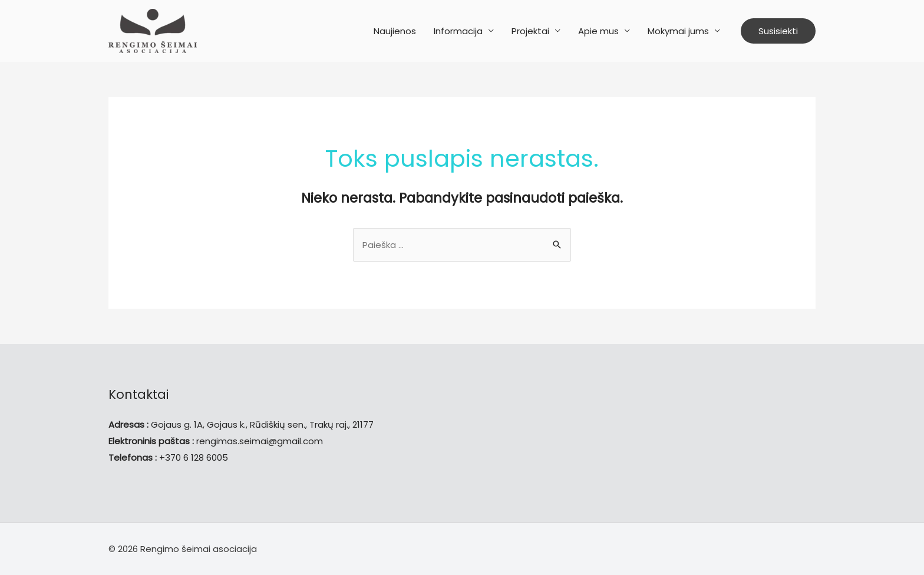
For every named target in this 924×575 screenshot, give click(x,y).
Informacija (458, 31)
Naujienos (395, 31)
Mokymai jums (678, 31)
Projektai (530, 31)
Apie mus (598, 31)
